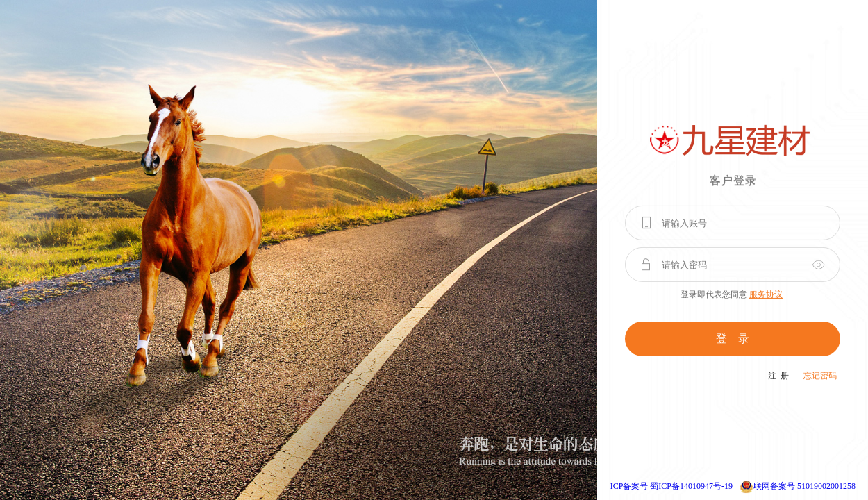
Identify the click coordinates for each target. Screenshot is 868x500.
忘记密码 (820, 376)
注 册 (778, 376)
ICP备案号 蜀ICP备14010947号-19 (671, 486)
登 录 (733, 339)
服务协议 (766, 294)
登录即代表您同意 (732, 294)
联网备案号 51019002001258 (804, 486)
